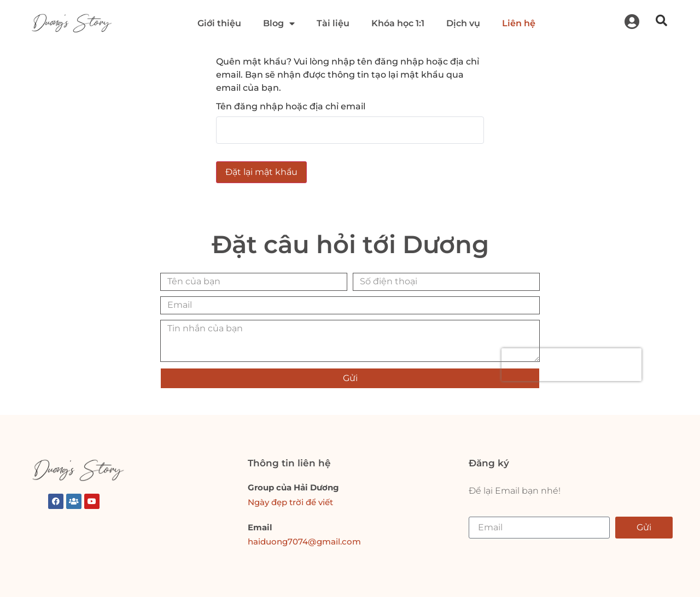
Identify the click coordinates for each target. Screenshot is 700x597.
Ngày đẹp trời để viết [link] (290, 502)
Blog (279, 24)
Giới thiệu (219, 23)
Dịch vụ (463, 23)
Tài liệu (333, 23)
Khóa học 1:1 (398, 23)
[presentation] (571, 366)
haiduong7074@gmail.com (304, 542)
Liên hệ (519, 23)
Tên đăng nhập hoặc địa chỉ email (291, 107)
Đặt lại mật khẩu (261, 172)
